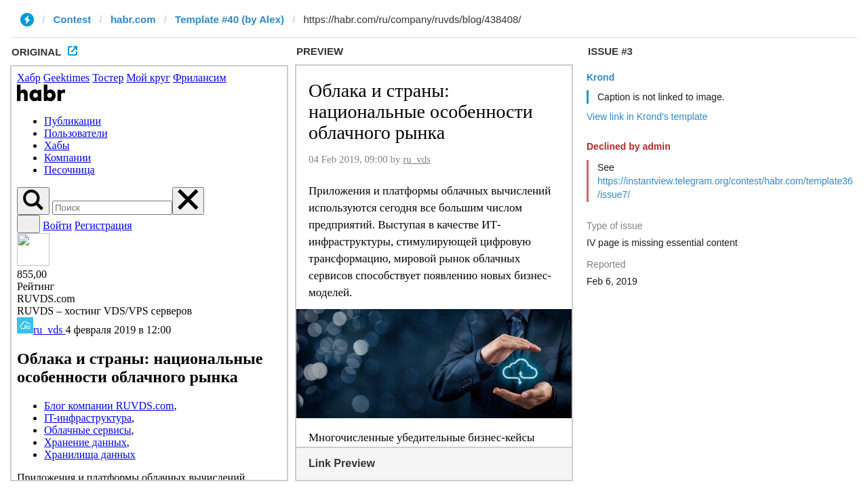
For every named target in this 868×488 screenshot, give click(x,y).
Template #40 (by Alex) (230, 19)
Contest (73, 19)
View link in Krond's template (647, 117)
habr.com (133, 19)
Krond (600, 77)
